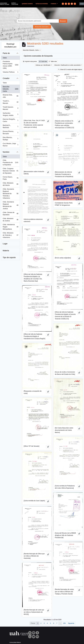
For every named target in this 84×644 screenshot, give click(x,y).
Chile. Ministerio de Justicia (10, 220)
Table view (53, 61)
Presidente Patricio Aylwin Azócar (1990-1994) (10, 65)
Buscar (63, 21)
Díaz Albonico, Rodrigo (10, 139)
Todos (5, 58)
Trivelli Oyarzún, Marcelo (10, 108)
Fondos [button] (54, 4)
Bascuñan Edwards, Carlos (10, 89)
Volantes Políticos (10, 72)
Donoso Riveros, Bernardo (10, 132)
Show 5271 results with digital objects (70, 69)
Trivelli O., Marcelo (10, 102)
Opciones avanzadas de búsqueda (38, 56)
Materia (6, 251)
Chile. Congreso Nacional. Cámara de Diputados (10, 171)
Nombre (6, 152)
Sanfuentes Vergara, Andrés (10, 114)
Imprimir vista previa (30, 61)
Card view (43, 61)
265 (64, 623)
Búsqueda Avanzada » (42, 27)
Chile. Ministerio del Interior (10, 184)
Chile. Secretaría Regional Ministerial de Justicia (10, 205)
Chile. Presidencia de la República (10, 162)
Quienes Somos (27, 4)
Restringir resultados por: (10, 45)
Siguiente (71, 623)
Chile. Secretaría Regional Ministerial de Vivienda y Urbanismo (10, 194)
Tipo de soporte (9, 257)
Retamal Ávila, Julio (10, 96)
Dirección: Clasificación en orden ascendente (68, 65)
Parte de (6, 53)
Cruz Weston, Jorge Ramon (10, 145)
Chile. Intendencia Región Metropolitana (10, 227)
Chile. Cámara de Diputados (10, 214)
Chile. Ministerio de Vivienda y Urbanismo (10, 235)
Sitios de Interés (42, 4)
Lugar (5, 244)
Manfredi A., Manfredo (10, 126)
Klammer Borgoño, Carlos (10, 120)
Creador (6, 78)
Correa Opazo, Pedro (10, 178)
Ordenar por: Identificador (43, 65)
